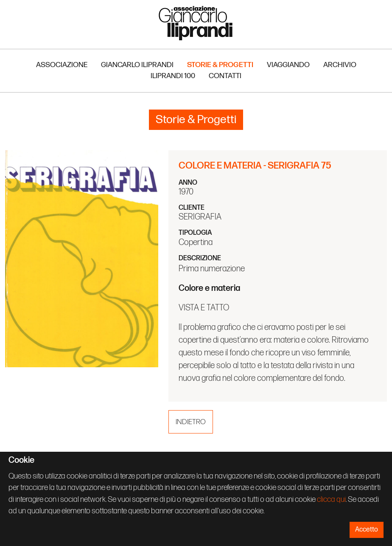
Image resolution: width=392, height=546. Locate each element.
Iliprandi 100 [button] (173, 76)
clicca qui (331, 500)
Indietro (191, 422)
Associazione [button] (62, 65)
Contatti (225, 76)
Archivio (340, 65)
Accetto (367, 530)
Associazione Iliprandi (196, 23)
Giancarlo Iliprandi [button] (137, 65)
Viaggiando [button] (288, 65)
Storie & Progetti (220, 65)
